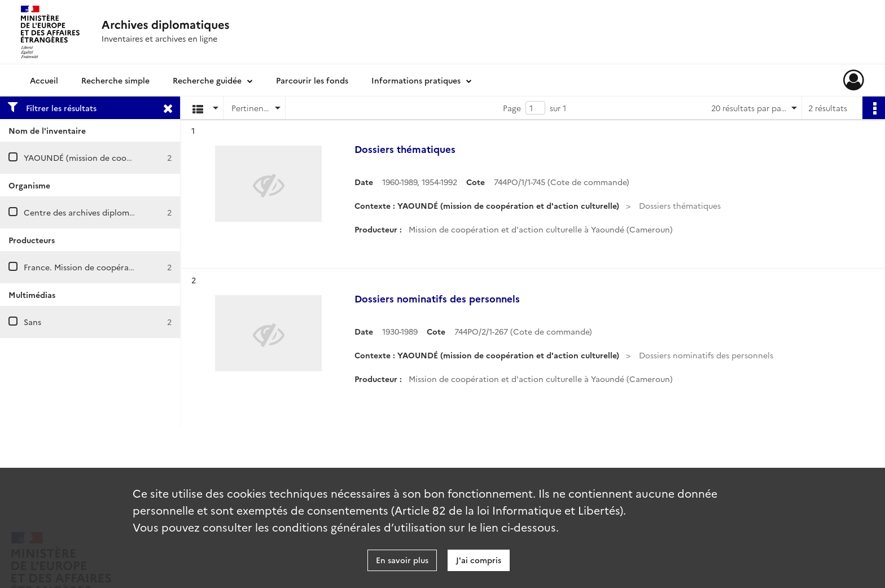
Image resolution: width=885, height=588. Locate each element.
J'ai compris (479, 560)
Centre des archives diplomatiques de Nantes (111, 212)
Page (512, 108)
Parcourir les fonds (312, 80)
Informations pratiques (416, 80)
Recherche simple (115, 80)
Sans (32, 322)
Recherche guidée (207, 80)
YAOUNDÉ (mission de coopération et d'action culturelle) (134, 157)
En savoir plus (402, 560)
